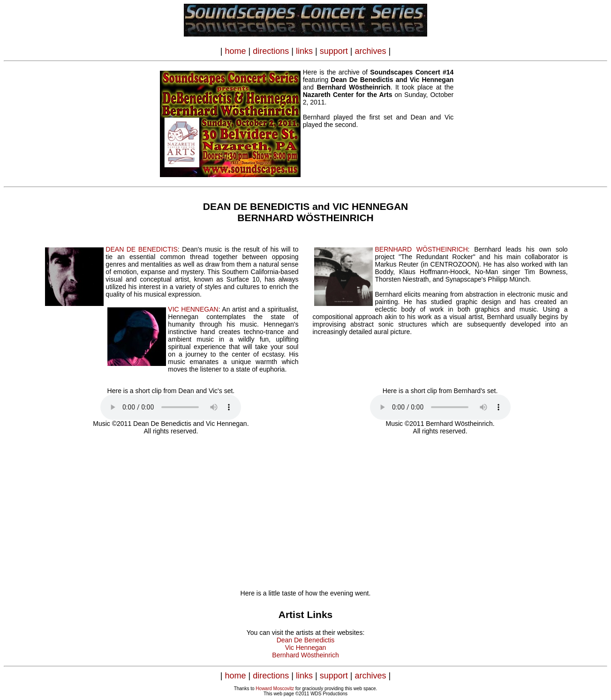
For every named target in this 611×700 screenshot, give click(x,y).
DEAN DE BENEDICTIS (141, 249)
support (334, 51)
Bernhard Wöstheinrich (305, 655)
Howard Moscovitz (275, 689)
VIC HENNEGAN (193, 309)
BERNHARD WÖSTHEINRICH (421, 249)
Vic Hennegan (306, 648)
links (304, 51)
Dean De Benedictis (306, 640)
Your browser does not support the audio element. (171, 407)
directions (271, 51)
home (236, 51)
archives (370, 51)
